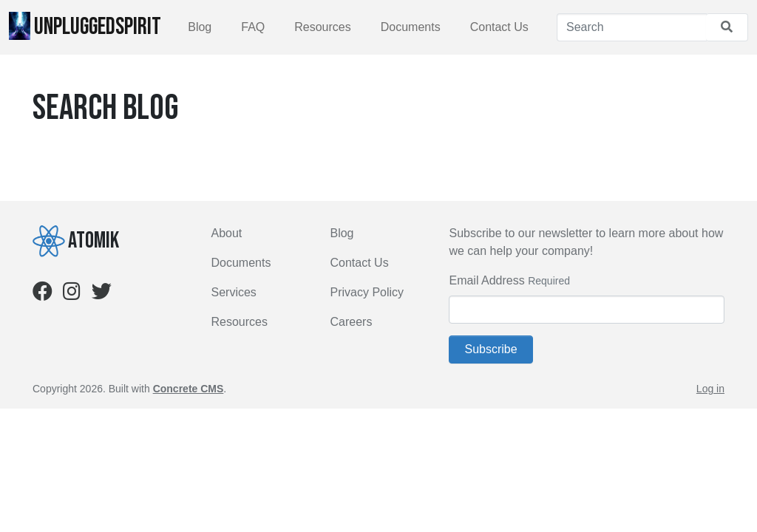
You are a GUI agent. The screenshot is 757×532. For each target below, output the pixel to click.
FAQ (253, 27)
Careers (351, 322)
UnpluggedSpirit (85, 27)
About (227, 233)
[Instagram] (72, 294)
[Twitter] (102, 294)
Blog (200, 27)
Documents (411, 27)
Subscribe (490, 349)
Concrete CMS (189, 389)
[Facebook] (43, 294)
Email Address (486, 280)
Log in (710, 389)
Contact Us (499, 27)
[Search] (632, 27)
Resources (322, 27)
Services (234, 292)
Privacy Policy (367, 292)
